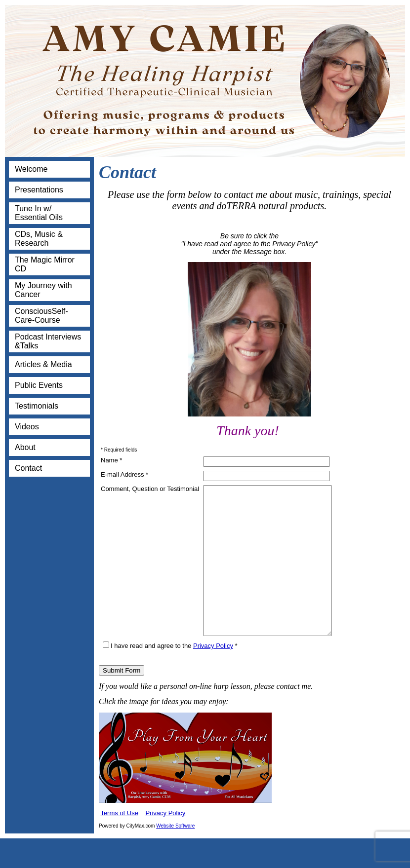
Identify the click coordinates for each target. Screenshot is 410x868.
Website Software (175, 855)
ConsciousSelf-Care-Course (41, 316)
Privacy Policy (213, 675)
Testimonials (37, 406)
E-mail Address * (124, 474)
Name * (111, 460)
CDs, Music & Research (39, 239)
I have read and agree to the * (170, 675)
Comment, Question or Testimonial (150, 489)
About (25, 447)
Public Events (39, 385)
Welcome (31, 169)
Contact (28, 468)
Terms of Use (119, 843)
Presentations (39, 190)
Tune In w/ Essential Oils (39, 213)
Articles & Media (43, 364)
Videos (27, 427)
